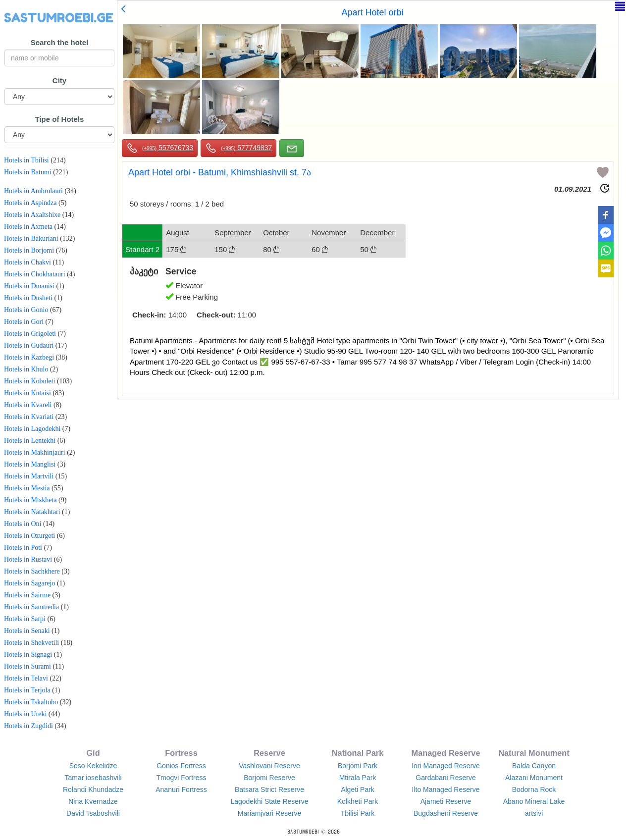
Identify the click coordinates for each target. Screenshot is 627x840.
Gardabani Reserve (445, 778)
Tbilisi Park (358, 813)
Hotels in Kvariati (29, 417)
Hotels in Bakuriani (31, 238)
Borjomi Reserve (269, 778)
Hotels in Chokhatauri (35, 274)
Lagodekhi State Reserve (269, 801)
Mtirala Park (358, 778)
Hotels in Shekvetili (31, 643)
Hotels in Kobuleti (29, 381)
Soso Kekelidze (93, 766)
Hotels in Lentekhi (30, 441)
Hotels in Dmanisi (29, 286)
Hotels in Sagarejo (29, 583)
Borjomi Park (358, 766)
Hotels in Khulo (26, 369)
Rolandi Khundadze (93, 789)
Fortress (181, 753)
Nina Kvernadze (93, 801)
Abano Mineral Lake (534, 801)
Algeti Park (358, 789)
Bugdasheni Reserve (446, 813)
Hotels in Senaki (27, 631)
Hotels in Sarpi (25, 619)
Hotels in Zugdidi (28, 726)
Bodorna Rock (534, 789)
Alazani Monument (534, 778)
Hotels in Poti (23, 548)
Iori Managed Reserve (446, 766)
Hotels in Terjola (27, 690)
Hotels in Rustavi (28, 559)
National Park (358, 753)
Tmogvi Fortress (181, 778)
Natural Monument (534, 753)
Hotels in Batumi (28, 172)
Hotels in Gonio (26, 310)
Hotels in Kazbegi (29, 357)
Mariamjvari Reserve (269, 813)
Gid (93, 753)
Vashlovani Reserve (269, 766)
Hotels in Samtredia (31, 607)
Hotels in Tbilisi (26, 160)
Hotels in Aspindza (30, 203)
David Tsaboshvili (93, 813)
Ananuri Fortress (181, 789)
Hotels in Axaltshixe (32, 215)
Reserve (269, 753)
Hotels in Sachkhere (32, 571)
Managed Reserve (445, 753)
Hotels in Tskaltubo (31, 702)
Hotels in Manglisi (30, 464)
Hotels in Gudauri (29, 345)
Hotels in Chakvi (27, 262)
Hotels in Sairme (27, 595)
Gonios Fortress (181, 766)
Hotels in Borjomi (29, 250)
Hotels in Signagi (28, 655)
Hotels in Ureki (25, 714)
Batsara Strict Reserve (269, 789)
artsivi (534, 813)
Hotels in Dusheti (28, 298)
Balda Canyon (534, 766)
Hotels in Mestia (27, 488)
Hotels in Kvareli (28, 405)
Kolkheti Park (358, 801)
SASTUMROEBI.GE (59, 18)
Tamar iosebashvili (93, 778)
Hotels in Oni (23, 524)
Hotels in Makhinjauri (35, 452)
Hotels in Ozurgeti (29, 536)
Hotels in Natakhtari (32, 512)
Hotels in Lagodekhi (32, 429)
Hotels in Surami (27, 666)
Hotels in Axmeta (28, 227)
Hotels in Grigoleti (30, 334)
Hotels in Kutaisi (27, 393)
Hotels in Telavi (26, 678)
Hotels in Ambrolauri (33, 191)
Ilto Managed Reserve (446, 789)
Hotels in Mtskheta (30, 500)
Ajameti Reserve (446, 801)
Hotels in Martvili (29, 476)
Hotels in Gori (24, 322)
